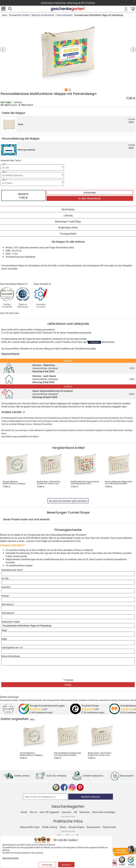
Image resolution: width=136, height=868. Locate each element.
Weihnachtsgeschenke (69, 700)
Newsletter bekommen (91, 797)
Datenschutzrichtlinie (11, 858)
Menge (4, 630)
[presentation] (68, 672)
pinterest (80, 787)
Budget (4, 639)
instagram (72, 787)
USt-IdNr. (5, 578)
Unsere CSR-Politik (7, 313)
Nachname (6, 587)
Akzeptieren (66, 865)
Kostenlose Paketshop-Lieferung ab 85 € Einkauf (68, 3)
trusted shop (56, 787)
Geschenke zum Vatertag (108, 700)
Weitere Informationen (11, 656)
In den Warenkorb (90, 198)
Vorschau (90, 193)
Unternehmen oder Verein (12, 570)
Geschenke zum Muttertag (88, 700)
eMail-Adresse (7, 604)
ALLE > (33, 719)
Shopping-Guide (109, 827)
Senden (68, 685)
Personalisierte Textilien (9, 700)
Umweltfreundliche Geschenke (30, 700)
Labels (16, 313)
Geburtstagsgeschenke (51, 700)
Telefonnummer (8, 613)
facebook (64, 787)
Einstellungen (47, 865)
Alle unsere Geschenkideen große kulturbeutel (68, 501)
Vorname (5, 596)
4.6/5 (122, 863)
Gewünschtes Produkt (10, 622)
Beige (21, 124)
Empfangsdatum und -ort (12, 647)
